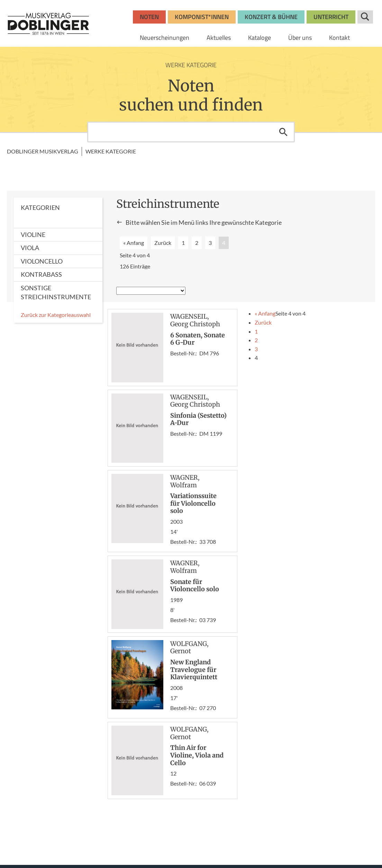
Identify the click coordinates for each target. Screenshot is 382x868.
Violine (33, 234)
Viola (30, 248)
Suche (365, 17)
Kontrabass (41, 274)
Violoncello (42, 261)
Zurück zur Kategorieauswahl (56, 315)
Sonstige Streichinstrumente (56, 292)
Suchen (283, 132)
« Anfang (134, 243)
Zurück (163, 243)
